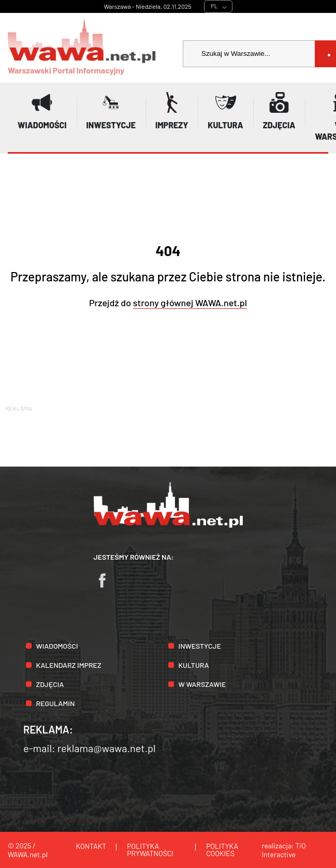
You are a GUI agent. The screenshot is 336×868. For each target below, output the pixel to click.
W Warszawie (202, 684)
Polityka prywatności (150, 850)
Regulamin (56, 703)
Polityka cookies (222, 850)
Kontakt (91, 846)
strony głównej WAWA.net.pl (190, 303)
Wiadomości (57, 646)
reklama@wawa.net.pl (107, 748)
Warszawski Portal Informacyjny (82, 47)
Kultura (194, 665)
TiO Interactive (283, 850)
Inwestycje (200, 646)
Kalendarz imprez (69, 665)
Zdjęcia (50, 684)
